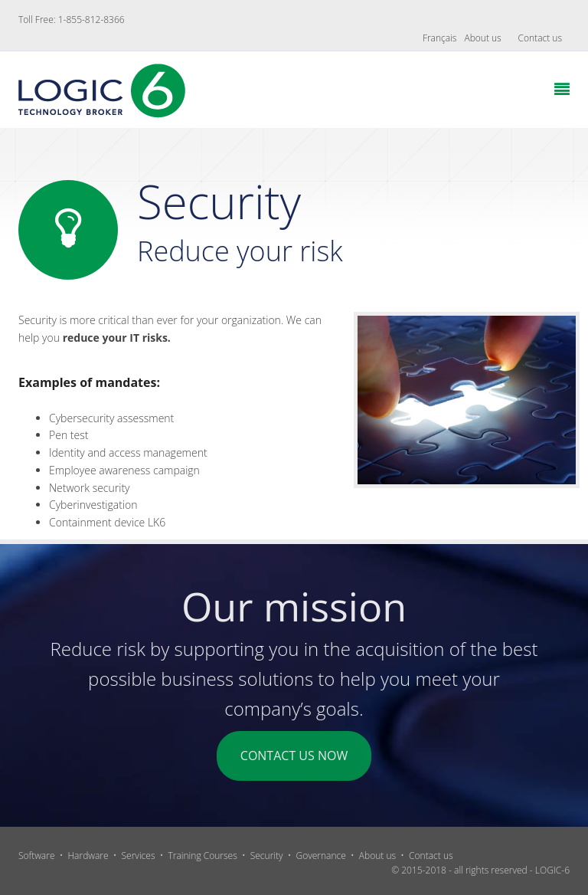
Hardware (88, 856)
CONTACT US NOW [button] (294, 756)
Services (139, 856)
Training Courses (202, 856)
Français (440, 38)
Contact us (540, 38)
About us (482, 38)
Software (37, 856)
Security (267, 856)
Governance (321, 856)
